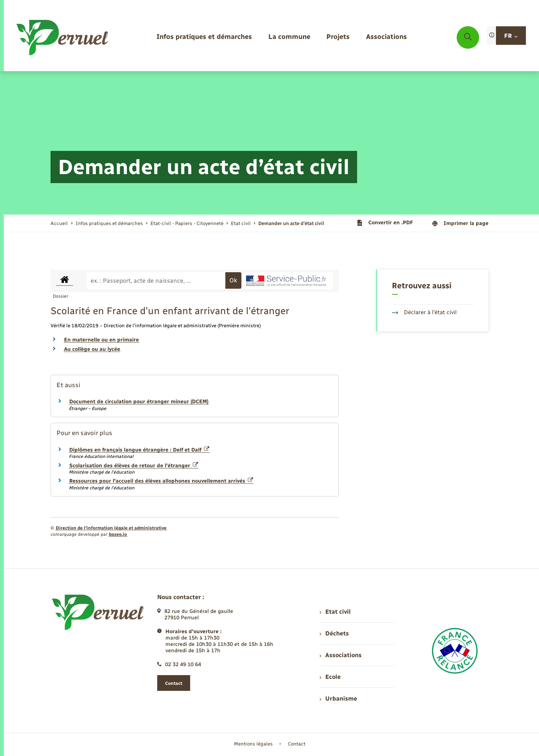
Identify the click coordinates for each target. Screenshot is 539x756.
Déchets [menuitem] (334, 633)
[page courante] (291, 223)
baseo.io (118, 534)
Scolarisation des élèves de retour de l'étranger (134, 466)
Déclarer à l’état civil (424, 312)
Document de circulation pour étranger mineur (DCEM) (139, 402)
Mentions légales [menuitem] (253, 744)
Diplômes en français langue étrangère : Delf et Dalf (139, 450)
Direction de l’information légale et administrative (111, 528)
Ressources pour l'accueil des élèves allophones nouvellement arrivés (161, 481)
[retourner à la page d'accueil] (63, 37)
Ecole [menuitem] (330, 677)
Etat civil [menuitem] (335, 612)
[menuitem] (204, 37)
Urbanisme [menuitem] (338, 699)
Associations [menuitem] (341, 655)
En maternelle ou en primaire (101, 340)
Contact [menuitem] (297, 744)
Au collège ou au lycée (92, 349)
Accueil (59, 223)
